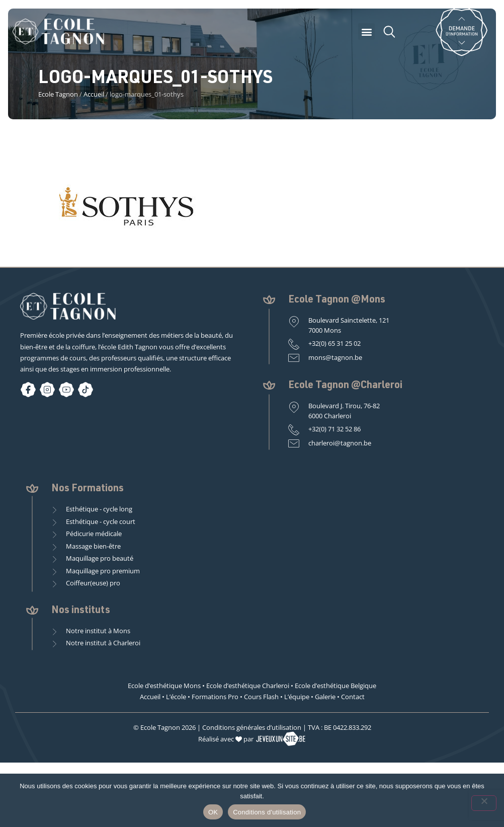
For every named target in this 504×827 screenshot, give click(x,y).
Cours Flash (261, 697)
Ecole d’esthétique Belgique (335, 686)
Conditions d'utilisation (267, 812)
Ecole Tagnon (58, 94)
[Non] (484, 803)
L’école (176, 697)
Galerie (325, 697)
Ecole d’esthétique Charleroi (248, 686)
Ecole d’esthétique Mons (164, 686)
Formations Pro (215, 697)
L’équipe (297, 697)
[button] (366, 31)
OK (213, 812)
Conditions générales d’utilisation (252, 727)
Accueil (94, 94)
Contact (353, 697)
